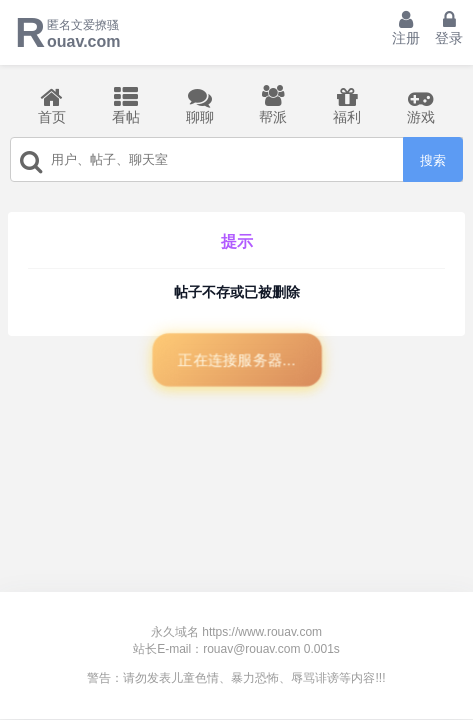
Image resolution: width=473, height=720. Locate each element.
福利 (347, 105)
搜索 (433, 160)
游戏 (421, 105)
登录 (449, 28)
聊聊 (200, 105)
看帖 (126, 105)
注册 (406, 28)
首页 (52, 105)
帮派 (273, 105)
